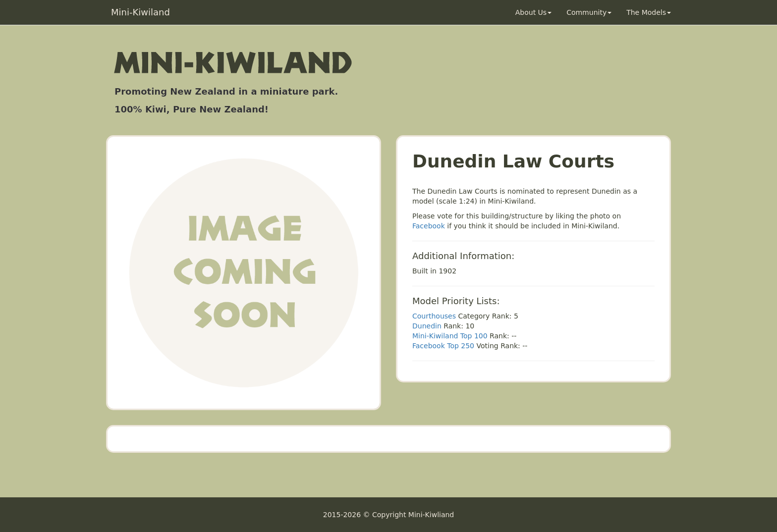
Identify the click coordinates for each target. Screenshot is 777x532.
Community (589, 12)
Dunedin (427, 326)
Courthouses (434, 316)
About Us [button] (533, 12)
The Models (649, 12)
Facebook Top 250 (443, 346)
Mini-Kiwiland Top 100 (450, 336)
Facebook (429, 226)
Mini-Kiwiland (140, 12)
